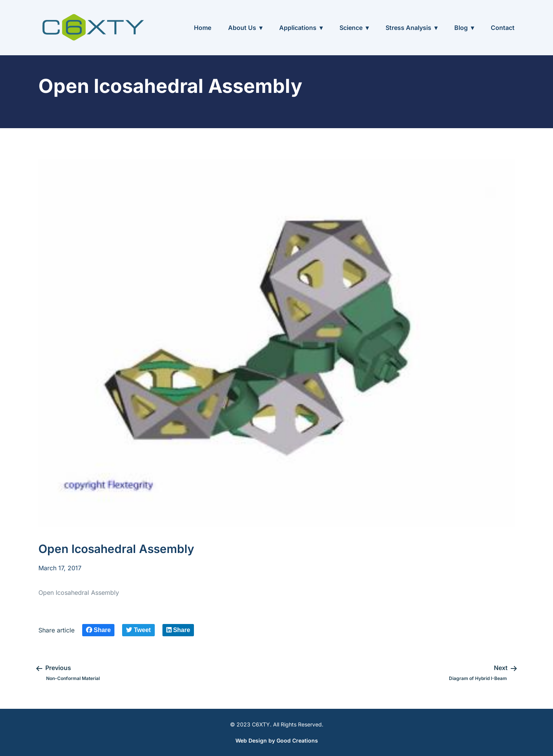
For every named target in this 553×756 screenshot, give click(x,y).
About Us (242, 28)
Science (351, 28)
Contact (503, 28)
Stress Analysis (408, 28)
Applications (298, 28)
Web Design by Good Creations (277, 740)
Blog (461, 28)
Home (203, 28)
